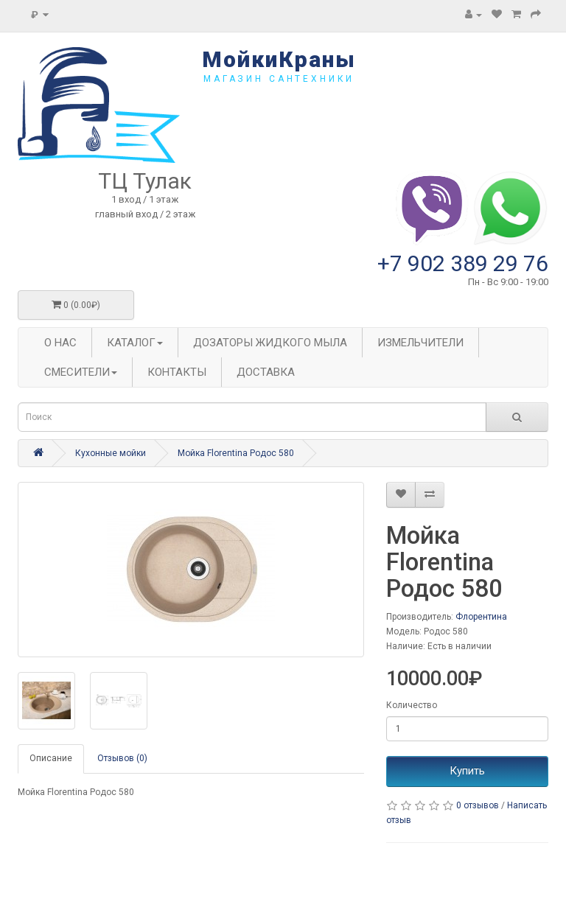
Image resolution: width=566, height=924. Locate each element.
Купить (467, 771)
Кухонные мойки (111, 453)
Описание (51, 758)
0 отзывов (478, 805)
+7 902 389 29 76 (463, 263)
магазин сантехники (279, 79)
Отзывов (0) (122, 758)
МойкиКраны (279, 59)
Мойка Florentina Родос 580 (236, 453)
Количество (412, 705)
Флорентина (481, 617)
